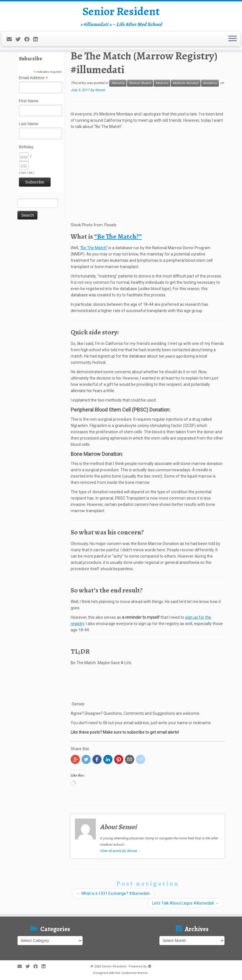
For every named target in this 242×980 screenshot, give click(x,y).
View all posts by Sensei (120, 851)
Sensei (100, 90)
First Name (29, 101)
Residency (210, 83)
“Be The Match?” (118, 236)
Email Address (33, 78)
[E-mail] (11, 39)
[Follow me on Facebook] (29, 39)
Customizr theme (134, 973)
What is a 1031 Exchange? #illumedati (113, 893)
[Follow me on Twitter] (20, 39)
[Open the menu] (233, 39)
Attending (118, 83)
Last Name (29, 124)
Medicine (162, 83)
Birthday (26, 147)
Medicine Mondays (186, 83)
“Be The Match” (94, 248)
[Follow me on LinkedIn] (37, 39)
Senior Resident (121, 11)
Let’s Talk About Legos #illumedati (186, 903)
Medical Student (140, 83)
